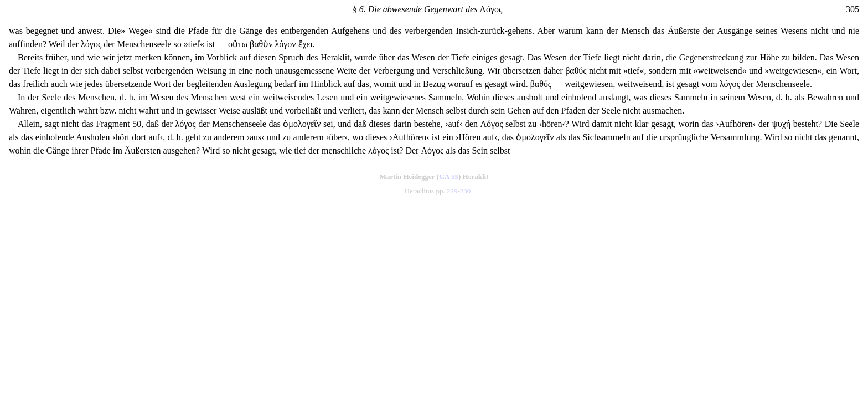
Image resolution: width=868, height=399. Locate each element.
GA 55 (449, 177)
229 (452, 191)
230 (466, 191)
